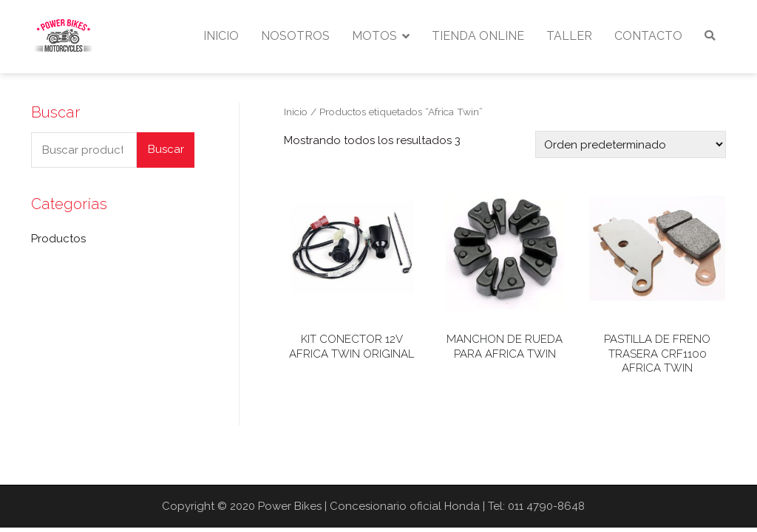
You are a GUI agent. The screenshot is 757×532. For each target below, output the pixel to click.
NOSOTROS (295, 36)
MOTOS (374, 36)
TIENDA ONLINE (478, 36)
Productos (58, 239)
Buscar (166, 149)
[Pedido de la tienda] (631, 144)
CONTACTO (648, 36)
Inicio (296, 112)
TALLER (569, 36)
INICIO (221, 36)
